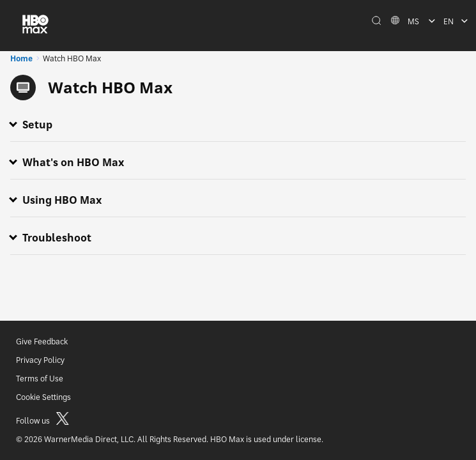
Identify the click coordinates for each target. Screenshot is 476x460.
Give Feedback (42, 341)
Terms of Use (40, 379)
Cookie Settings (43, 397)
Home (21, 58)
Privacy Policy (40, 360)
